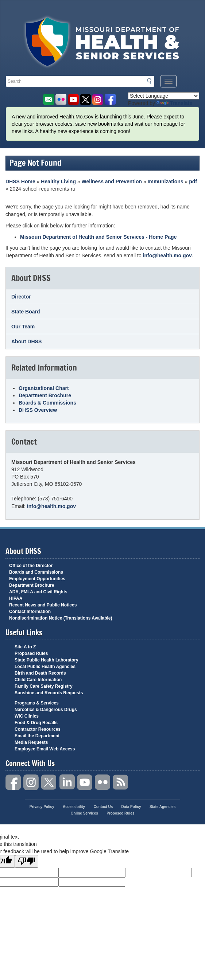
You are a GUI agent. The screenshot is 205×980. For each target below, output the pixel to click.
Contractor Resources (38, 729)
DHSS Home (20, 181)
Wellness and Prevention (112, 181)
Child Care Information (38, 680)
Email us (48, 100)
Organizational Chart (44, 388)
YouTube (85, 782)
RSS (121, 782)
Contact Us (103, 807)
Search (151, 81)
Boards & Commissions (47, 403)
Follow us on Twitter (86, 100)
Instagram (31, 782)
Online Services (84, 813)
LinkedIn (67, 782)
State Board (26, 312)
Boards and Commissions (36, 572)
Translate (174, 103)
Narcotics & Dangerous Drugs (46, 710)
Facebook (13, 782)
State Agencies (163, 807)
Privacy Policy (42, 807)
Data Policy (131, 807)
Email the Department (37, 736)
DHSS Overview (38, 410)
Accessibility (74, 807)
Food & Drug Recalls (36, 723)
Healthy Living (58, 181)
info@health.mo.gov (167, 255)
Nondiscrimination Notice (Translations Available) (61, 618)
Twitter (49, 782)
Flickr (61, 100)
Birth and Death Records (40, 673)
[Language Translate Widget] (164, 96)
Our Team (23, 327)
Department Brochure (45, 395)
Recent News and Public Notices (43, 605)
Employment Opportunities (37, 579)
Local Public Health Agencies (45, 667)
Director (21, 297)
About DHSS (26, 341)
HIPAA (16, 598)
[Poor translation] (27, 861)
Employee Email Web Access (45, 749)
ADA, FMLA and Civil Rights (38, 592)
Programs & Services (37, 703)
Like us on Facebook (110, 100)
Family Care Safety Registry (44, 686)
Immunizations (166, 181)
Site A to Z (25, 647)
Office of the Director (31, 566)
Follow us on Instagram (98, 100)
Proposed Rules (31, 653)
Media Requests (31, 742)
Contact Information (30, 612)
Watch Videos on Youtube (73, 100)
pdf (193, 181)
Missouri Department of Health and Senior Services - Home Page (98, 237)
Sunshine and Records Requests (49, 693)
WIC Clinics (27, 716)
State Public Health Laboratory (47, 660)
